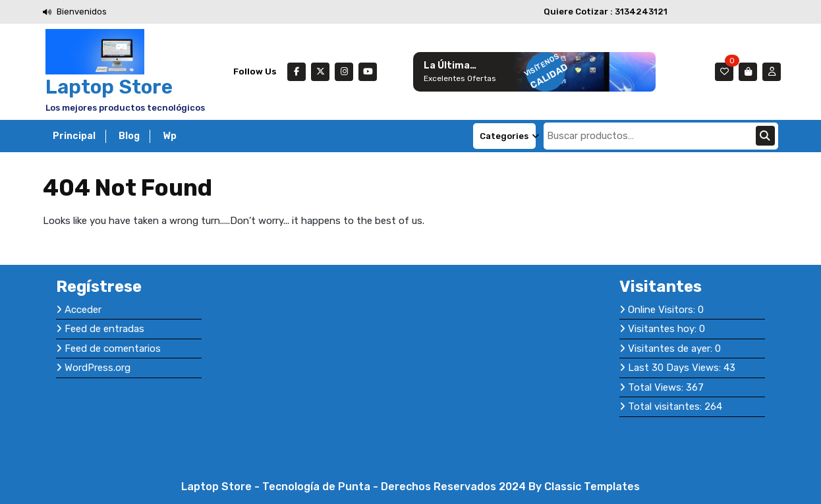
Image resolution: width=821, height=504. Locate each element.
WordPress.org (98, 368)
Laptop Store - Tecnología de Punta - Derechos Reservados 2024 (355, 487)
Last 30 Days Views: (676, 368)
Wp (170, 136)
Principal (74, 136)
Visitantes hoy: (664, 329)
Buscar (765, 136)
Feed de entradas (104, 329)
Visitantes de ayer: (671, 349)
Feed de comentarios (113, 349)
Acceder (83, 310)
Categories (508, 136)
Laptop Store (109, 87)
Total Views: (657, 387)
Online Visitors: (663, 310)
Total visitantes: (666, 406)
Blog (129, 136)
